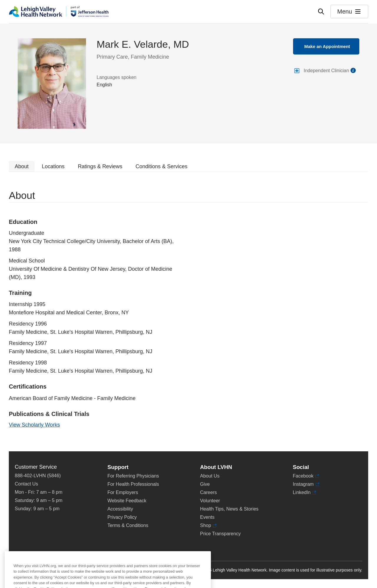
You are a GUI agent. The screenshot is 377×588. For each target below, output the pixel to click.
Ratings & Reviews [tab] (100, 166)
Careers (208, 492)
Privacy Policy (122, 517)
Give (205, 484)
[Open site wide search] (321, 11)
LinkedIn (304, 493)
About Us (210, 476)
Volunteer (210, 501)
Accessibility (120, 509)
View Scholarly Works (34, 425)
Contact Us (26, 484)
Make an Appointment (327, 46)
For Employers (123, 492)
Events (207, 517)
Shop (208, 526)
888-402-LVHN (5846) (38, 476)
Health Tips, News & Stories (229, 509)
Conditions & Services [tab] (161, 166)
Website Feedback (127, 501)
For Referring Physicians (133, 476)
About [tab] (22, 166)
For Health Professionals (133, 484)
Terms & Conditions (128, 525)
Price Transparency (220, 534)
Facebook (306, 476)
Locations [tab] (53, 166)
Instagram (306, 484)
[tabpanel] (188, 312)
